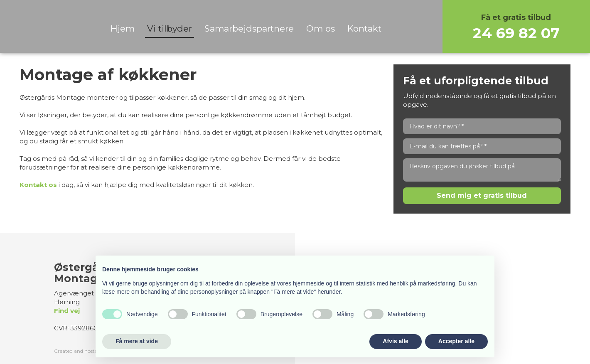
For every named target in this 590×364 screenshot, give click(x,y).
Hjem (123, 29)
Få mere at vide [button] (137, 341)
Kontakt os (38, 185)
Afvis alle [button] (395, 341)
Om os (321, 29)
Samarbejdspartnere (249, 29)
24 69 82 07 (516, 33)
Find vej (67, 311)
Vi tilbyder (170, 29)
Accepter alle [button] (456, 341)
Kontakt (364, 29)
